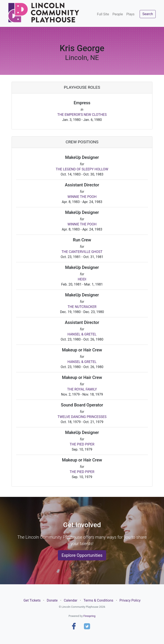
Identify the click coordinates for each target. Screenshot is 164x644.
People (118, 14)
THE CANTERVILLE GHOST (82, 252)
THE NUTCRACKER (82, 307)
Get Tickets (32, 600)
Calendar (71, 600)
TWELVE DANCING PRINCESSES (82, 417)
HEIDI (82, 279)
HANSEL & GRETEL (82, 334)
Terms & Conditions (98, 600)
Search (148, 14)
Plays (130, 14)
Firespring (89, 616)
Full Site (103, 14)
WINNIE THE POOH (82, 197)
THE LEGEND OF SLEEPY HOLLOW (82, 169)
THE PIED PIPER (82, 444)
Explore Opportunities (82, 555)
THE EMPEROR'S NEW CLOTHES (82, 115)
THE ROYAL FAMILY (82, 389)
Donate (52, 600)
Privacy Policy (130, 600)
